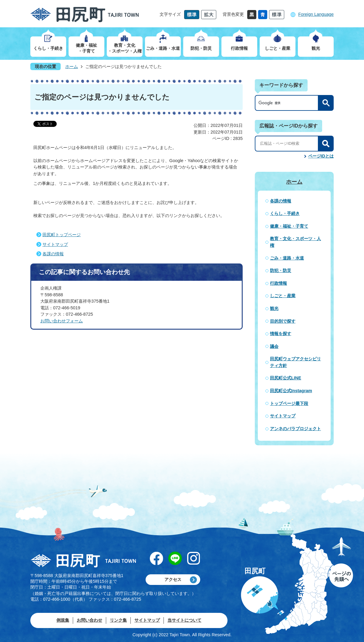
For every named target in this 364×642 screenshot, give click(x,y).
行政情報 (278, 283)
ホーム (72, 66)
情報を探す (281, 334)
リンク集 (118, 620)
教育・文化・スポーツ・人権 (295, 242)
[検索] (288, 103)
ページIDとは (321, 156)
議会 (274, 346)
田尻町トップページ (62, 235)
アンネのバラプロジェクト (295, 429)
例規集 (63, 620)
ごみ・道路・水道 (287, 258)
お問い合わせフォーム (62, 321)
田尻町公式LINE (286, 378)
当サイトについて (184, 620)
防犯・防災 (281, 270)
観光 (274, 308)
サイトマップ (55, 244)
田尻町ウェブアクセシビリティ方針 (295, 362)
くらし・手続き (285, 213)
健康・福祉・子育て (289, 226)
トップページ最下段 (289, 403)
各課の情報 (53, 254)
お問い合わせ (89, 620)
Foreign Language (316, 14)
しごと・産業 (283, 296)
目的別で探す (283, 321)
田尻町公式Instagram (291, 391)
